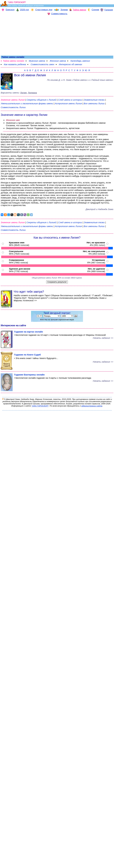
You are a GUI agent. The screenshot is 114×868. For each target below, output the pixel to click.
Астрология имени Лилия (68, 103)
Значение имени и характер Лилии (24, 115)
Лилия (23, 93)
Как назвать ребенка (15, 64)
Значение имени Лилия (13, 100)
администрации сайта (92, 406)
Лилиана (32, 93)
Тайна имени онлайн (14, 61)
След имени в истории (70, 100)
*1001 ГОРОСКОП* (40, 406)
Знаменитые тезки (94, 100)
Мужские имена (37, 61)
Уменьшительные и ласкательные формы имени (27, 103)
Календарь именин (80, 61)
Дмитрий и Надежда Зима (99, 209)
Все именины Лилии (94, 103)
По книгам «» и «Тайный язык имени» (80, 80)
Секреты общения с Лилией (42, 100)
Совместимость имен (42, 64)
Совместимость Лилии (13, 107)
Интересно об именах (71, 64)
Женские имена (58, 61)
